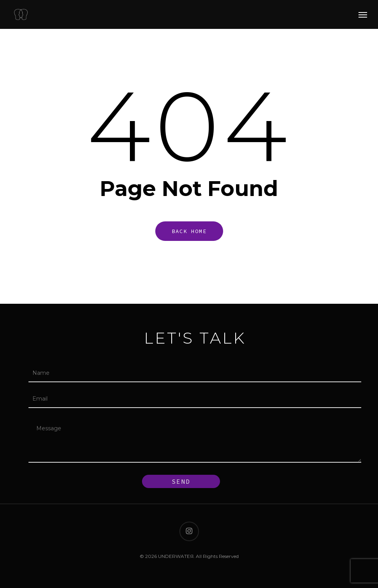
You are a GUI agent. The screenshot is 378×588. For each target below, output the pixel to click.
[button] (363, 14)
